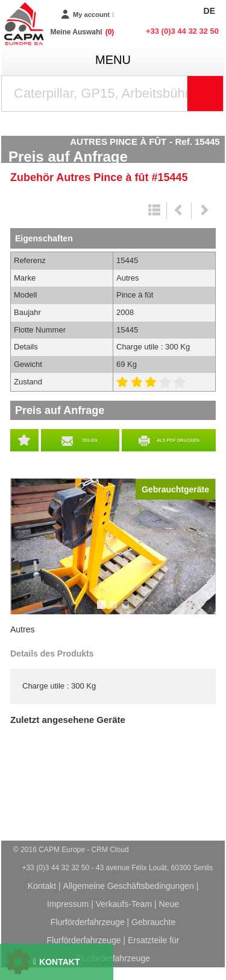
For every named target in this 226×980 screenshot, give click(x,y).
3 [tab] (127, 610)
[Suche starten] (206, 94)
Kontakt (42, 886)
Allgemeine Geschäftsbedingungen (129, 886)
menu (113, 60)
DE (209, 11)
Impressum (68, 904)
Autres (22, 629)
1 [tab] (103, 610)
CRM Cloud (110, 850)
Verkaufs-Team (124, 904)
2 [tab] (115, 610)
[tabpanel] (113, 546)
